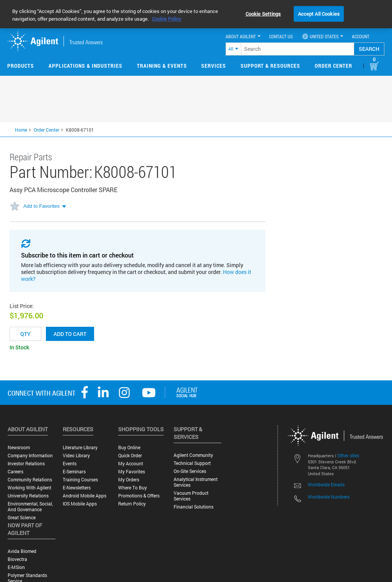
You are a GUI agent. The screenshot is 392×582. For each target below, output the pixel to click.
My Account (131, 464)
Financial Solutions (194, 507)
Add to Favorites (41, 206)
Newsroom (19, 448)
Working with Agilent (29, 488)
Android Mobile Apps (85, 496)
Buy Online (129, 448)
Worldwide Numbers (329, 497)
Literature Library (80, 448)
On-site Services (190, 471)
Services (214, 66)
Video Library (76, 456)
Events (70, 464)
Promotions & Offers (139, 496)
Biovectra (17, 559)
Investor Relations (26, 464)
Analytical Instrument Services (196, 482)
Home (21, 130)
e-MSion (16, 567)
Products (21, 66)
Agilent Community (193, 455)
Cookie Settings (263, 13)
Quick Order (130, 456)
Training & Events (162, 66)
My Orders (129, 480)
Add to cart (70, 334)
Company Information (30, 456)
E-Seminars (74, 472)
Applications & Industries (85, 66)
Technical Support (192, 463)
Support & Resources (270, 66)
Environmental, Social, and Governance (30, 507)
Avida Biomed (22, 551)
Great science (22, 518)
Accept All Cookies (319, 13)
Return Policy (132, 504)
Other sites (348, 455)
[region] (196, 14)
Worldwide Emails (326, 484)
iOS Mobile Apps (80, 504)
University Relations (28, 496)
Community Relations (30, 480)
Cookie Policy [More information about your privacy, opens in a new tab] (167, 19)
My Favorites (132, 472)
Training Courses (80, 480)
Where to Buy (133, 488)
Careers (15, 472)
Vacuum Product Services (191, 496)
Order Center (333, 66)
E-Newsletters (77, 488)
